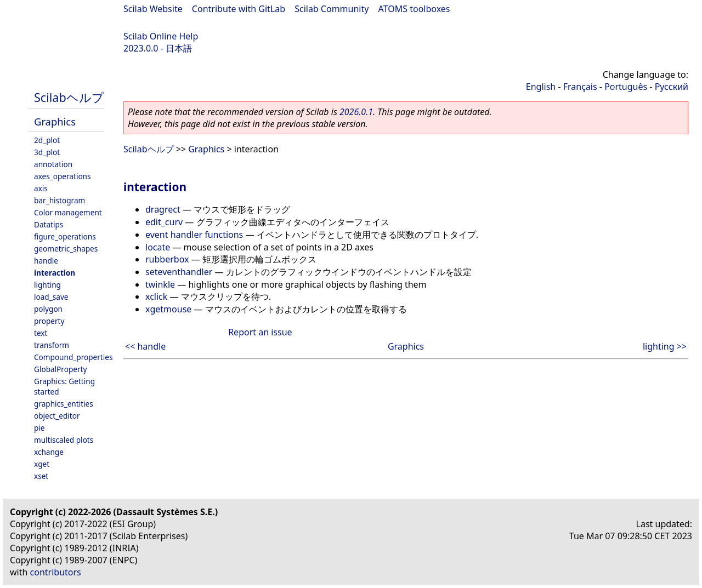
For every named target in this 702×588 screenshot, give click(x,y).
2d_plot (47, 140)
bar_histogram (60, 200)
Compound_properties (73, 357)
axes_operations (63, 176)
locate (158, 247)
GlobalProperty (60, 369)
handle (46, 261)
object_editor (57, 416)
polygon (48, 309)
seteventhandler (179, 272)
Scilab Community (332, 9)
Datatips (49, 224)
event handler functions (194, 235)
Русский (672, 87)
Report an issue (260, 332)
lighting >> (665, 346)
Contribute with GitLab (239, 9)
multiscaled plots (64, 440)
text (41, 333)
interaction (55, 273)
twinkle (160, 284)
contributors (56, 572)
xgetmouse (168, 309)
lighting (47, 285)
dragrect (163, 209)
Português (626, 87)
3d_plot (47, 152)
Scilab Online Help (161, 36)
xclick (156, 296)
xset (41, 476)
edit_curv (164, 222)
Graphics (55, 121)
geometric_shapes (66, 249)
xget (42, 464)
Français (580, 87)
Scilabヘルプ (69, 97)
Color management (68, 212)
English (541, 87)
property (49, 321)
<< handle (145, 346)
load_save (51, 297)
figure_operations (65, 236)
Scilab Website (153, 9)
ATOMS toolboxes (414, 9)
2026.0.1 (356, 112)
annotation (53, 164)
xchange (49, 452)
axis (41, 188)
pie (39, 428)
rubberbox (167, 259)
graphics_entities (64, 404)
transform (52, 345)
